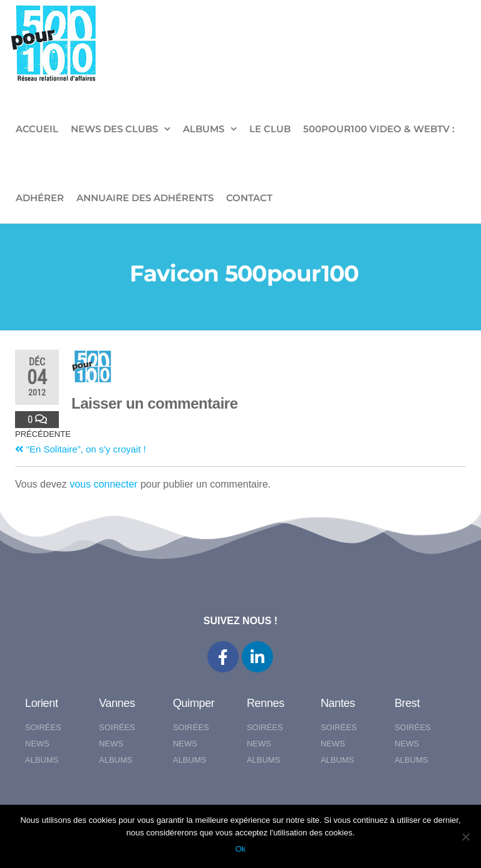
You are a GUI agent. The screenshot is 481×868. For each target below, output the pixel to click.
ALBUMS (204, 129)
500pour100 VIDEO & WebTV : (379, 129)
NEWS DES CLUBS (114, 129)
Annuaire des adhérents (145, 198)
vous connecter (104, 484)
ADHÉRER (40, 198)
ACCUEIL (37, 129)
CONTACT (249, 198)
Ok (241, 849)
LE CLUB (270, 129)
